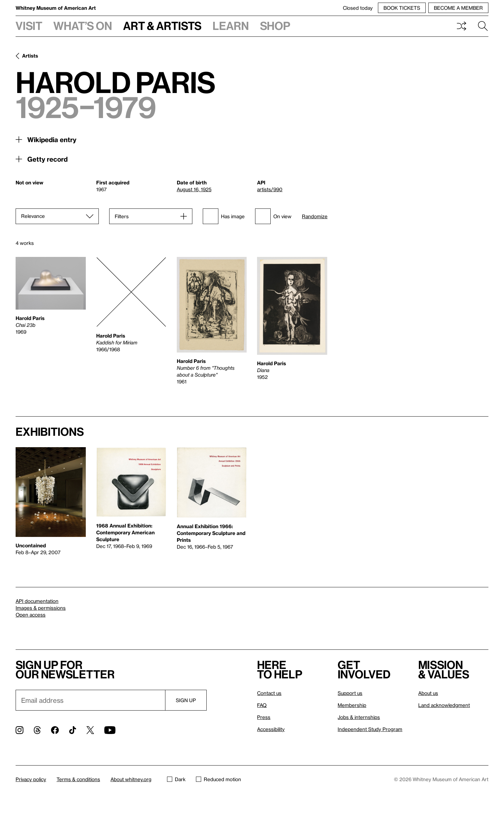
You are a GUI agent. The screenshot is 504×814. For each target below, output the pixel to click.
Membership (352, 705)
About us (428, 693)
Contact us (269, 693)
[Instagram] (19, 730)
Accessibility (271, 729)
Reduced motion (219, 779)
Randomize (315, 216)
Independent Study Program (370, 729)
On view (273, 216)
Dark (176, 779)
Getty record (47, 159)
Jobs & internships (359, 717)
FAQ (262, 705)
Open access (31, 615)
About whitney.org (131, 779)
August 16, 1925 (194, 189)
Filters (122, 216)
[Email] (90, 700)
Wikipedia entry (52, 140)
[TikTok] (73, 730)
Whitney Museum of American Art (56, 8)
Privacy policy (31, 779)
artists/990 (270, 189)
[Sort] (57, 216)
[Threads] (37, 730)
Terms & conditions (78, 779)
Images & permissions (41, 608)
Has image (224, 216)
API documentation (37, 601)
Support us (350, 693)
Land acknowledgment (444, 705)
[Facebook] (55, 730)
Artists (30, 56)
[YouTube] (110, 730)
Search (483, 26)
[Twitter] (90, 730)
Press (264, 717)
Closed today (358, 8)
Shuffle (461, 26)
